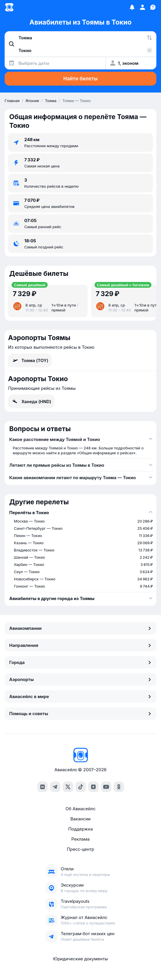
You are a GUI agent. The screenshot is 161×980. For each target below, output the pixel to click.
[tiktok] (81, 787)
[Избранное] (132, 7)
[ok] (119, 787)
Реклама (80, 839)
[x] (68, 787)
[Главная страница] (9, 7)
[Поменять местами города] (149, 38)
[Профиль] (143, 7)
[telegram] (55, 787)
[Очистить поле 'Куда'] (149, 50)
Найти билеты (80, 79)
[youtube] (106, 787)
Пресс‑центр (80, 849)
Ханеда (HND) (31, 401)
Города (80, 662)
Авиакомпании (80, 628)
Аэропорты (80, 679)
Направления (80, 645)
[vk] (42, 787)
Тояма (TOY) (30, 360)
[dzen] (93, 787)
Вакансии (81, 819)
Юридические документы (80, 959)
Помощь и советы (80, 714)
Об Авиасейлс (80, 809)
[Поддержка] (153, 7)
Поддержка (80, 829)
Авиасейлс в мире (80, 696)
